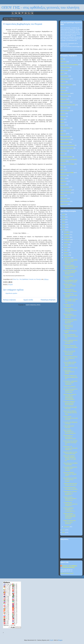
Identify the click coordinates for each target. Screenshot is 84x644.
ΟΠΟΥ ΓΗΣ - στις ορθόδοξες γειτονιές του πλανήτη (40, 8)
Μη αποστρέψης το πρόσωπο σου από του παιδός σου (70, 316)
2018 (64, 217)
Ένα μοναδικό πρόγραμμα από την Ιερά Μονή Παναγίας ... (70, 272)
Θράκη (62, 119)
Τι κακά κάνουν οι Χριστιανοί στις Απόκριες (68, 327)
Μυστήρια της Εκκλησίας (67, 148)
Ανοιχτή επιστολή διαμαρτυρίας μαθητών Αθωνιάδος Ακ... (70, 499)
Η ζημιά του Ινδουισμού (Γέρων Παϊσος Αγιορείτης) (69, 522)
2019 (64, 214)
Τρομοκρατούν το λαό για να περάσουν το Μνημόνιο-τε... (70, 493)
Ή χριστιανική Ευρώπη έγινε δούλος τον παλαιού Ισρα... (71, 336)
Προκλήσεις (63, 181)
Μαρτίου (66, 255)
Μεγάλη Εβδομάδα (65, 137)
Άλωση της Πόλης (65, 67)
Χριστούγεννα (64, 204)
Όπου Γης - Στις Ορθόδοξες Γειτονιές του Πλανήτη (70, 567)
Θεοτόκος (63, 114)
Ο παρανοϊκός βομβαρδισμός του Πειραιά (69, 372)
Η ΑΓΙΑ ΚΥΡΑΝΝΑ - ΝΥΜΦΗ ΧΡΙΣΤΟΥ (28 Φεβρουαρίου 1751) (70, 267)
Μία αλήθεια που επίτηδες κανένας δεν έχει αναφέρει (70, 480)
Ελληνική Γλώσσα (65, 102)
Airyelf (51, 640)
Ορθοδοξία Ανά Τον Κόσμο (67, 164)
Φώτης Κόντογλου (65, 201)
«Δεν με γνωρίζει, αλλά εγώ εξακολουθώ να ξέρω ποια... (70, 301)
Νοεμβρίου (67, 235)
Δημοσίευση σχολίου (11, 293)
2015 (64, 222)
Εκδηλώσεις (63, 99)
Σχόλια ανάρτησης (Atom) (33, 305)
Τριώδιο (62, 196)
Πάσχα (62, 167)
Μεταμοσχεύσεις (65, 142)
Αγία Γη (62, 73)
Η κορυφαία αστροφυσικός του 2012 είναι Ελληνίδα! (70, 469)
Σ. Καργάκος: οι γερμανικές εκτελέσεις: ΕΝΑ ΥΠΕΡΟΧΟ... (70, 383)
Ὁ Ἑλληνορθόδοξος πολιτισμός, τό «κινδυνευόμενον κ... (69, 510)
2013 (64, 227)
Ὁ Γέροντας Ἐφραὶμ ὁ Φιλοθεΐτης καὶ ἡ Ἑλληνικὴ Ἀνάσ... (69, 403)
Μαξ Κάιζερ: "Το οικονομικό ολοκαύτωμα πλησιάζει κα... (70, 448)
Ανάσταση (63, 82)
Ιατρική (62, 122)
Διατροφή (63, 91)
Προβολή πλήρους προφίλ (67, 573)
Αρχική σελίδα (28, 300)
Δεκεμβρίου (67, 232)
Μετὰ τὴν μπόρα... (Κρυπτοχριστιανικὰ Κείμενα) (69, 286)
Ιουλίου (66, 245)
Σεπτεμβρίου (67, 240)
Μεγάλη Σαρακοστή (65, 139)
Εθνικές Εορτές (64, 96)
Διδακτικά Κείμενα (65, 93)
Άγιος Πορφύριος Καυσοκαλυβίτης (69, 65)
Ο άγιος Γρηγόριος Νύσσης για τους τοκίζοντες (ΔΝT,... (70, 358)
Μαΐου (66, 250)
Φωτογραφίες (64, 199)
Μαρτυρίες (63, 134)
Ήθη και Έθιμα (64, 70)
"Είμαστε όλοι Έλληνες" (70, 387)
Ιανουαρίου (67, 527)
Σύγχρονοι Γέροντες (65, 193)
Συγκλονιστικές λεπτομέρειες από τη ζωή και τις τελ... (70, 418)
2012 (64, 230)
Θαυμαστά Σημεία (65, 111)
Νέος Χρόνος (64, 151)
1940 (62, 59)
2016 (64, 220)
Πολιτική (63, 178)
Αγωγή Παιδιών (64, 76)
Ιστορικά (10, 285)
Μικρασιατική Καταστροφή (67, 145)
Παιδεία (62, 170)
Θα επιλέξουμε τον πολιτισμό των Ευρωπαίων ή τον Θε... (70, 437)
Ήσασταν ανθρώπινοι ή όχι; (70, 368)
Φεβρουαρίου (67, 258)
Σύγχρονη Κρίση (65, 187)
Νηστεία (62, 154)
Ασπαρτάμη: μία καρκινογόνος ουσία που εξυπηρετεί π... (70, 504)
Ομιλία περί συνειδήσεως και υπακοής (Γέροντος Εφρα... (70, 413)
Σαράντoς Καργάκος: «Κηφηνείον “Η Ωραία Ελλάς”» (70, 474)
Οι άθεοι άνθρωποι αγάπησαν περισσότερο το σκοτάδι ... (70, 310)
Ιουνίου (66, 247)
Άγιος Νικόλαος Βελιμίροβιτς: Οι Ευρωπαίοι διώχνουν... (70, 432)
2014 (64, 225)
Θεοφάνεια (63, 116)
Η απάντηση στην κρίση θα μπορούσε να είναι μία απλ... (70, 443)
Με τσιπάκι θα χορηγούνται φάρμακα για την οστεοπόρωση (70, 391)
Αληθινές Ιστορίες (65, 79)
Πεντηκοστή (63, 176)
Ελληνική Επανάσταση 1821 (68, 105)
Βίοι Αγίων (63, 88)
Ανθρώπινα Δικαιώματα (66, 85)
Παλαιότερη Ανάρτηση (48, 300)
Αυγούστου (67, 242)
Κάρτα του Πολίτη (65, 128)
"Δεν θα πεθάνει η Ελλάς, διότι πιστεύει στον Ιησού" (70, 364)
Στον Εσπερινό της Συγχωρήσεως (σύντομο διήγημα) (70, 295)
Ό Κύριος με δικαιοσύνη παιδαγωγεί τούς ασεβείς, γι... (71, 347)
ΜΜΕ (62, 131)
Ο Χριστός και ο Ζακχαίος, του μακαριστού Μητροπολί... (70, 321)
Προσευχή (63, 184)
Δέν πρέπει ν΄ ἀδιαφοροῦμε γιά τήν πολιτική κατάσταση (70, 261)
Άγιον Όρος (63, 62)
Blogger (60, 640)
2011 (64, 530)
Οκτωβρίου (67, 237)
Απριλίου (66, 253)
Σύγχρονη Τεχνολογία (66, 190)
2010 (64, 532)
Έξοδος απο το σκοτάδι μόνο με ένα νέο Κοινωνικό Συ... (69, 353)
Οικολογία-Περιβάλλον (66, 157)
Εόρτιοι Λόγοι (64, 108)
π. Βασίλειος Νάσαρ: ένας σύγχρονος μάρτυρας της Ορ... (70, 377)
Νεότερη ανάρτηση (9, 300)
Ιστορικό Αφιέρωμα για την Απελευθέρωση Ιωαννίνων (70, 342)
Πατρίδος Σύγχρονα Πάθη (67, 173)
